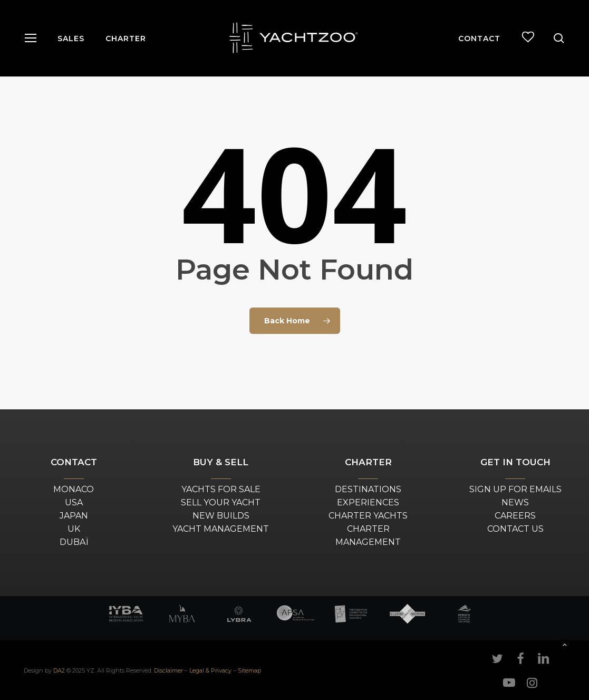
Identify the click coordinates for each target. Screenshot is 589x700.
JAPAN (74, 516)
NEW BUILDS (221, 516)
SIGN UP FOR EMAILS (515, 489)
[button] (30, 38)
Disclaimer (168, 670)
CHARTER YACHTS (368, 516)
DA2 (59, 670)
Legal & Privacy (210, 670)
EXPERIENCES (368, 502)
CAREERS (515, 516)
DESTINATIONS (368, 489)
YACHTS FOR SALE (221, 489)
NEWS (515, 502)
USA (74, 502)
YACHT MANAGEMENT (221, 529)
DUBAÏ (74, 542)
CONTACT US (515, 529)
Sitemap (249, 670)
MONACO (74, 489)
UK (74, 529)
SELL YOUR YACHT (221, 502)
